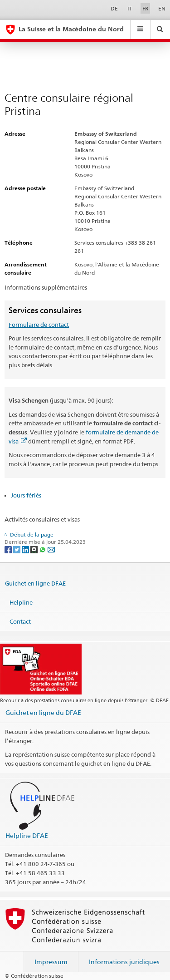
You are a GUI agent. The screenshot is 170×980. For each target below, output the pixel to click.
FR (146, 8)
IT (130, 8)
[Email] (51, 549)
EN (162, 8)
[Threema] (35, 549)
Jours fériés (26, 495)
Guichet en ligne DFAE (35, 583)
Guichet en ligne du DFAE (43, 712)
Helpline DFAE (27, 835)
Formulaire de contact (39, 325)
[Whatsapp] (43, 549)
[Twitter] (17, 549)
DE (114, 8)
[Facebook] (9, 549)
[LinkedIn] (26, 549)
